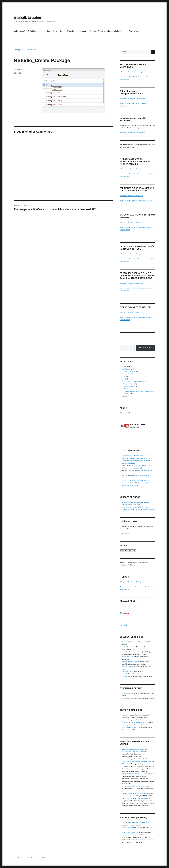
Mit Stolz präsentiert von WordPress (38, 858)
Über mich (50, 31)
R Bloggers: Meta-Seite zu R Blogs (131, 582)
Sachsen (126, 394)
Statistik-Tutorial (127, 698)
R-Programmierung (130, 371)
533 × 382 (17, 73)
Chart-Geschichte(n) (130, 386)
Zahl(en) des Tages (127, 384)
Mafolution (125, 715)
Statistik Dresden (28, 18)
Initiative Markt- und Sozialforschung (133, 793)
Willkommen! (19, 31)
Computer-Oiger (127, 642)
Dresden (126, 389)
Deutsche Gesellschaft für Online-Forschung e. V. (137, 786)
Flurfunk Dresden (127, 647)
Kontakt (71, 31)
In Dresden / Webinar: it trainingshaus (131, 169)
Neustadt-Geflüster (127, 666)
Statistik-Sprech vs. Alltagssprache (132, 381)
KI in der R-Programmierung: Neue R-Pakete (135, 502)
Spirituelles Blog (127, 671)
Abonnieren (145, 348)
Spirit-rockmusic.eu (128, 827)
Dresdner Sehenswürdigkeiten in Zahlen (106, 31)
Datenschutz (134, 31)
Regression (127, 374)
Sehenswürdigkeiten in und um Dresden (138, 391)
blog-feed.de (124, 625)
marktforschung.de (127, 693)
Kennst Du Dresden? (128, 652)
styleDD (124, 676)
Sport (123, 379)
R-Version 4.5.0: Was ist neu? (131, 505)
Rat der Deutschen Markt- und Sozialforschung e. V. (138, 798)
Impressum (82, 31)
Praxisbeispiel (126, 369)
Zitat (123, 396)
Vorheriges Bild (19, 50)
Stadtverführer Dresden (129, 832)
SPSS (125, 376)
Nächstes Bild (32, 50)
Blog (62, 31)
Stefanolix (125, 674)
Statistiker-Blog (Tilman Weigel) (132, 727)
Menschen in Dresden (128, 657)
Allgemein (125, 367)
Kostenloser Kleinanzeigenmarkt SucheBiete (135, 822)
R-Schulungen (34, 31)
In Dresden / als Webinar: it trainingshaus (132, 72)
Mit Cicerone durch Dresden (130, 662)
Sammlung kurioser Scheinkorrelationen (134, 722)
